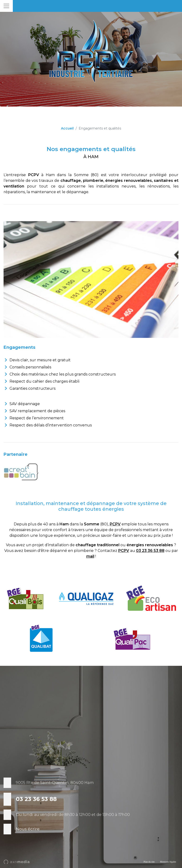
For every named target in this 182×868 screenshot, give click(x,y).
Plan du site (149, 862)
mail (90, 556)
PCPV (115, 524)
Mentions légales (168, 862)
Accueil (67, 128)
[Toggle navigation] (6, 6)
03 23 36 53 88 (150, 551)
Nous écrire (28, 829)
